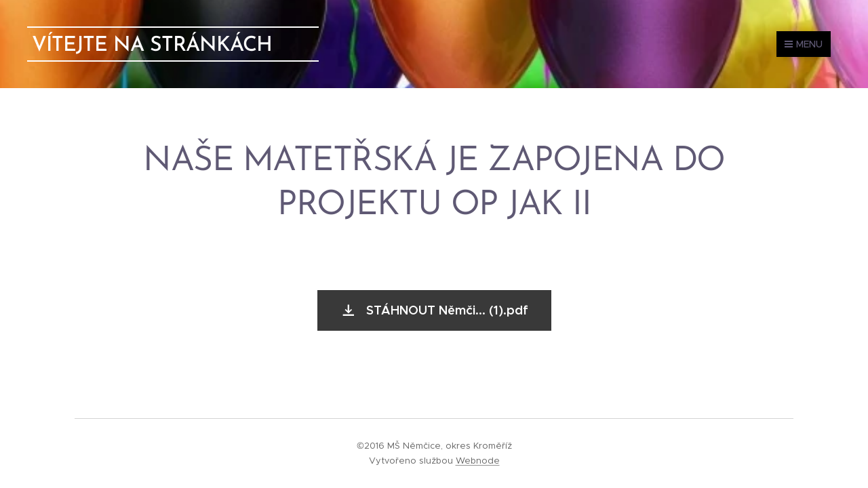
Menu (804, 44)
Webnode (478, 461)
